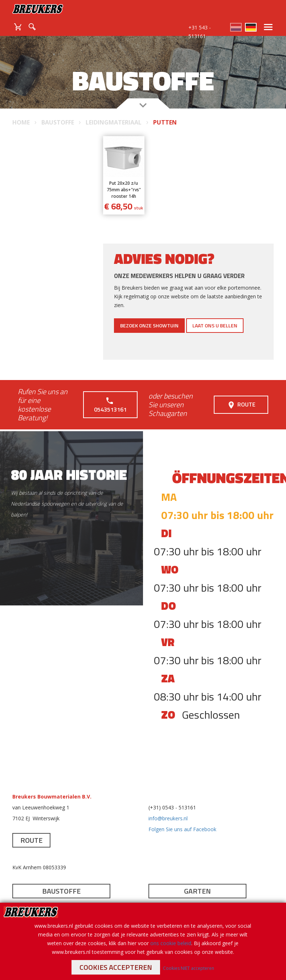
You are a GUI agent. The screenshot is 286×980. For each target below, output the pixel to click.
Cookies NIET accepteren (189, 968)
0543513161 (111, 405)
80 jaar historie (69, 475)
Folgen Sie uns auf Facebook (182, 829)
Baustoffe (61, 891)
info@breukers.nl (168, 818)
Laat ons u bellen (215, 325)
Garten (197, 891)
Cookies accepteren (116, 967)
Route (241, 405)
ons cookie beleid (171, 943)
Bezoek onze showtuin (149, 325)
